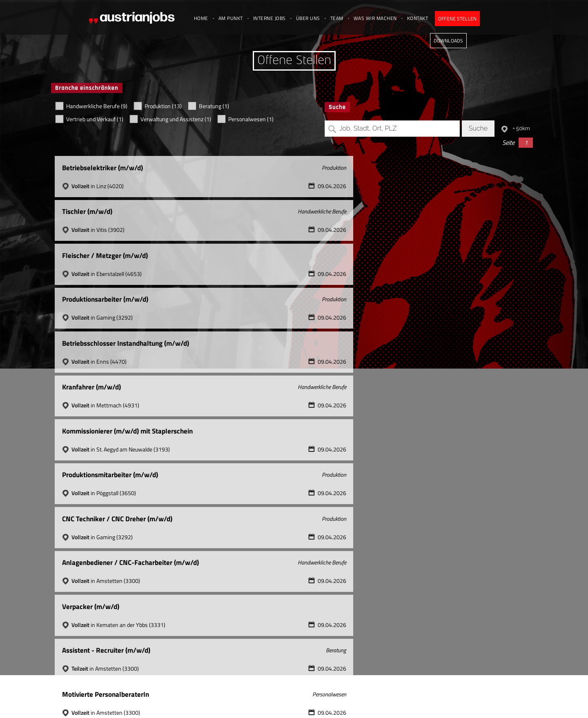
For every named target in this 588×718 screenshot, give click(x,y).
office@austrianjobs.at (373, 701)
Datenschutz (450, 701)
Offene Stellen (468, 19)
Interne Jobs (278, 18)
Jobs (472, 701)
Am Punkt (239, 18)
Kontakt (426, 18)
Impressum (418, 701)
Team (345, 18)
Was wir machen (383, 18)
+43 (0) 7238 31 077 (305, 701)
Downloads (514, 19)
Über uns (316, 18)
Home (209, 18)
